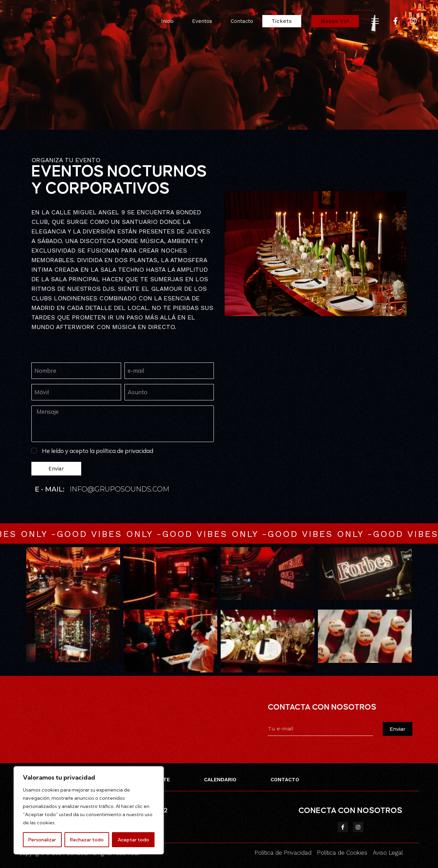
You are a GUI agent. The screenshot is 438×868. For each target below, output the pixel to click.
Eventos (202, 21)
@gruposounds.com (128, 489)
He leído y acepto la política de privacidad (98, 451)
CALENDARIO (220, 780)
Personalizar (42, 840)
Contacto (242, 21)
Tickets (282, 21)
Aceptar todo (133, 840)
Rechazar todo (87, 840)
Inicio (167, 21)
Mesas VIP (335, 21)
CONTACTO (285, 780)
